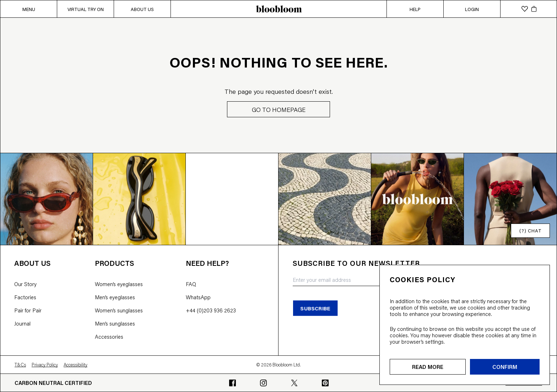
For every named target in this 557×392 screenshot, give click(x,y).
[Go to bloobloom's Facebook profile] (232, 383)
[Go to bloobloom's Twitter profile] (294, 383)
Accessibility (75, 365)
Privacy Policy (45, 365)
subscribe (315, 308)
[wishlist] (525, 9)
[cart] (534, 9)
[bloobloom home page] (278, 9)
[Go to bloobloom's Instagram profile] (263, 383)
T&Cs (20, 365)
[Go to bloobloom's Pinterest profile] (325, 383)
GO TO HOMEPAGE (279, 109)
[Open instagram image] (47, 199)
